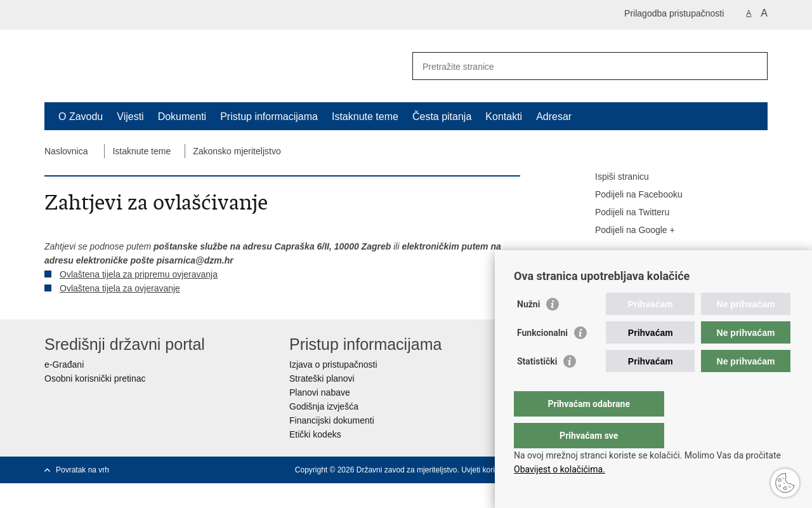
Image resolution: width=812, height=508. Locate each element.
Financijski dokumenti (332, 420)
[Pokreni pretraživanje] (753, 66)
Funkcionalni (542, 358)
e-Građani (64, 364)
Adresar (554, 117)
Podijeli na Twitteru (623, 213)
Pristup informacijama (269, 117)
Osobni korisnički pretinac (95, 378)
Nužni (528, 330)
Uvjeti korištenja (488, 470)
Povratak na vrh (82, 470)
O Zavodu (81, 117)
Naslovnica (66, 151)
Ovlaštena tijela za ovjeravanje (120, 288)
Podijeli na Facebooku (630, 195)
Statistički (537, 387)
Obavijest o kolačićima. (560, 469)
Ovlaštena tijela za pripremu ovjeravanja (139, 274)
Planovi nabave (320, 392)
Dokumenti (182, 117)
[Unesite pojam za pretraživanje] (576, 66)
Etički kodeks (315, 434)
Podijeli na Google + (626, 231)
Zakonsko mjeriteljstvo (237, 151)
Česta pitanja (442, 117)
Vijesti (130, 117)
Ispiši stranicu (613, 177)
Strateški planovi (322, 378)
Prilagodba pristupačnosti (674, 13)
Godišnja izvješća (324, 406)
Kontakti (504, 117)
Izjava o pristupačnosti (333, 364)
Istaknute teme (365, 117)
